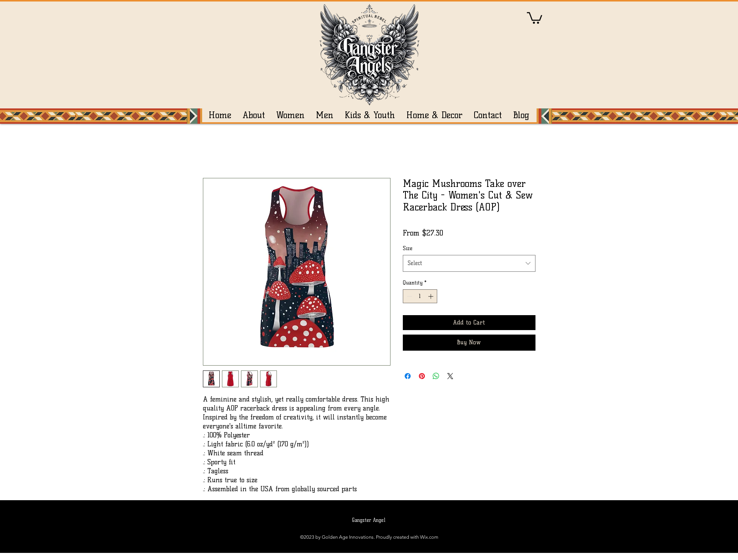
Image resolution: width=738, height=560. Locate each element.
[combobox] (469, 263)
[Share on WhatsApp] (436, 376)
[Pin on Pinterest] (422, 376)
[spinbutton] (420, 296)
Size (408, 248)
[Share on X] (450, 376)
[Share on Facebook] (408, 376)
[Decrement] (409, 296)
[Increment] (431, 296)
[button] (535, 17)
